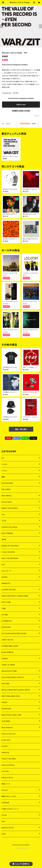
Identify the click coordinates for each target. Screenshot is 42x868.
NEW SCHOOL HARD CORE (11, 715)
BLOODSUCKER (7, 483)
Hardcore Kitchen (8, 765)
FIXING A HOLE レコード (10, 809)
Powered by (21, 848)
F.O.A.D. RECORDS (8, 552)
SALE (3, 821)
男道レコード (6, 784)
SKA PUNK (5, 684)
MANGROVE (6, 583)
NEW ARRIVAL (7, 496)
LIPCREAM (5, 803)
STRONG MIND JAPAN (10, 646)
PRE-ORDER (6, 489)
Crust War (5, 771)
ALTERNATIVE (7, 621)
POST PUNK (6, 602)
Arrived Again (7, 502)
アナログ (4, 464)
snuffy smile (6, 740)
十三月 (4, 521)
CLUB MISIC (6, 721)
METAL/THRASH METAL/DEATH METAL (16, 690)
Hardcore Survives (9, 734)
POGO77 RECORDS (9, 759)
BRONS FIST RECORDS (10, 546)
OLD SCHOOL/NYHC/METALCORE (14, 633)
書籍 (3, 477)
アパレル (4, 471)
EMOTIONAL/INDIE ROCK (11, 696)
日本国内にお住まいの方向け (21, 111)
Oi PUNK (5, 615)
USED (4, 834)
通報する (37, 116)
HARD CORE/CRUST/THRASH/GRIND (15, 596)
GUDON (4, 577)
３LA (3, 514)
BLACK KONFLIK (7, 652)
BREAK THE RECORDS (10, 508)
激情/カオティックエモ (9, 796)
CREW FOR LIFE (7, 640)
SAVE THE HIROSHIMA (10, 558)
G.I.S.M (4, 815)
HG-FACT (5, 746)
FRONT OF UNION (8, 665)
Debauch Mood (7, 778)
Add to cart (21, 105)
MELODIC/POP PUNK (9, 671)
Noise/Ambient (7, 727)
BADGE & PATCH (8, 828)
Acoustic (5, 790)
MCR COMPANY (7, 533)
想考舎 (4, 540)
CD (3, 458)
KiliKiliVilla (5, 753)
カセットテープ (6, 571)
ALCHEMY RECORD (9, 590)
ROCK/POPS (6, 627)
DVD (3, 565)
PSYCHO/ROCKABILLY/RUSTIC (13, 677)
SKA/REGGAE (6, 709)
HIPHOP (5, 702)
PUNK (4, 608)
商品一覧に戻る (21, 429)
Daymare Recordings (9, 527)
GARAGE (5, 659)
